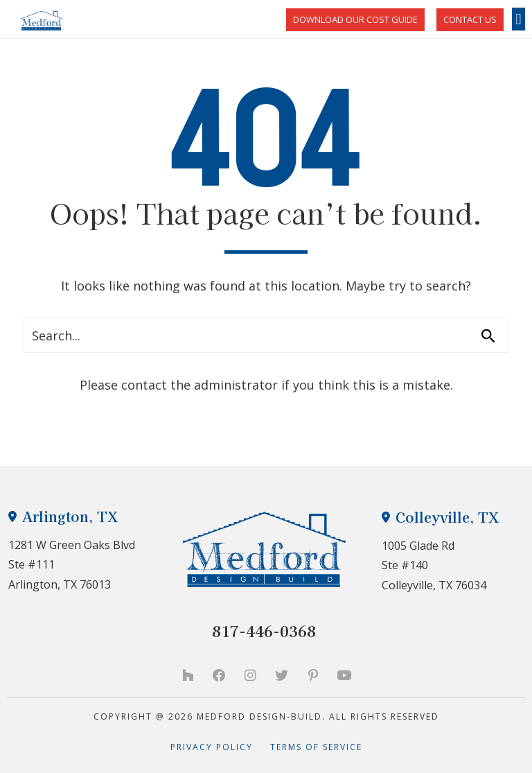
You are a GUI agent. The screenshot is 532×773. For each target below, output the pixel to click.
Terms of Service (316, 747)
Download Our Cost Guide (355, 19)
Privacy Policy (220, 747)
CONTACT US (470, 19)
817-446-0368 (264, 631)
